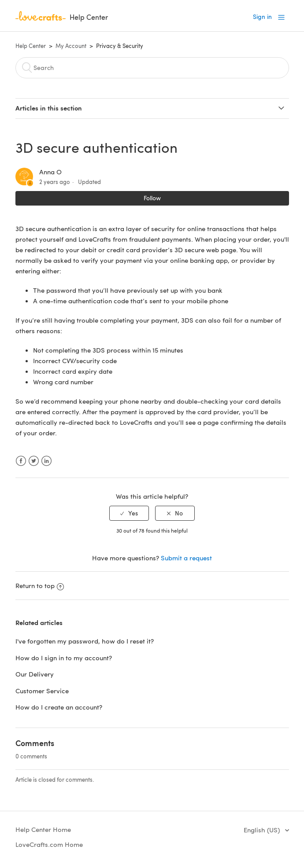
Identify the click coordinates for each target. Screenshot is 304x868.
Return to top (40, 585)
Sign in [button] (262, 17)
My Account (71, 46)
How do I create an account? (59, 707)
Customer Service (42, 691)
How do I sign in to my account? (64, 658)
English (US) (263, 830)
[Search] (152, 68)
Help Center (31, 46)
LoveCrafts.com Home (49, 844)
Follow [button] (152, 198)
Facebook (21, 461)
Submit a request (186, 558)
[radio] (129, 513)
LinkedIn (46, 461)
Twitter (34, 461)
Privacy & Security (120, 46)
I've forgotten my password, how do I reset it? (85, 641)
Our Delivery (35, 674)
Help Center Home (43, 829)
